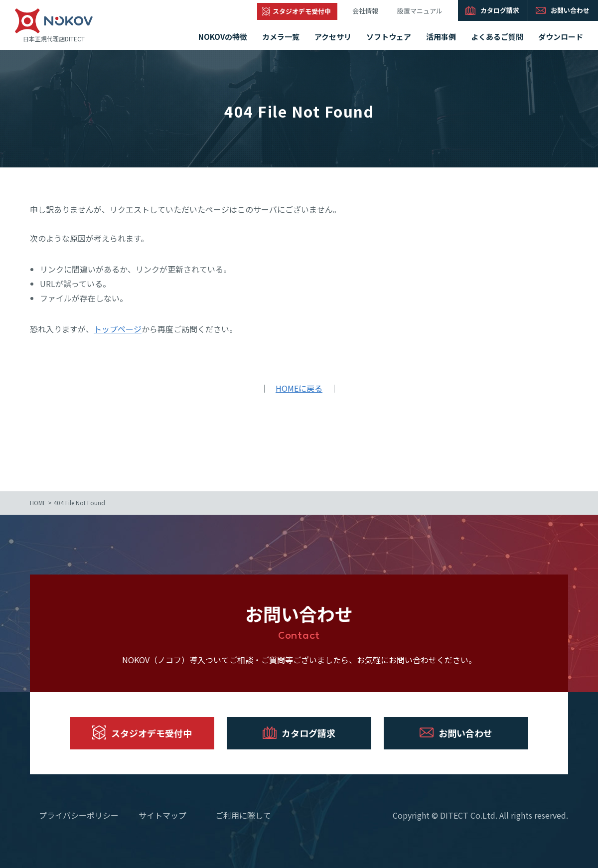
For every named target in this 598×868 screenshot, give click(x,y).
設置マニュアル (420, 11)
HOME (38, 503)
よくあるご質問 (497, 37)
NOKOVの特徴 (223, 37)
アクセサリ (333, 37)
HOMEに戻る (299, 388)
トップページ (118, 329)
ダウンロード (561, 37)
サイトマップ (162, 815)
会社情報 (365, 11)
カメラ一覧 (281, 37)
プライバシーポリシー (79, 815)
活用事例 (441, 37)
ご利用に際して (243, 815)
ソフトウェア (389, 37)
